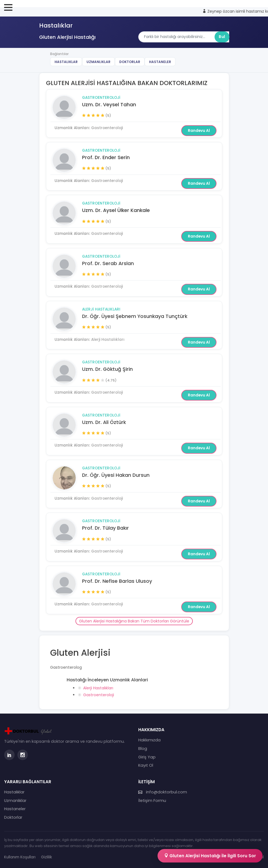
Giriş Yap (147, 757)
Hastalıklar (66, 62)
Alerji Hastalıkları (101, 309)
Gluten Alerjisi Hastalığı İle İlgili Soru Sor (210, 856)
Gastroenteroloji (101, 98)
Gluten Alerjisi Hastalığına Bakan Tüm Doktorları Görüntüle (134, 621)
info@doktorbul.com (163, 792)
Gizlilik (47, 857)
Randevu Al (199, 131)
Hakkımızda (149, 740)
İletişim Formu (152, 801)
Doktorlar (130, 62)
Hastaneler (160, 62)
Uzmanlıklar (98, 62)
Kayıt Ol (146, 765)
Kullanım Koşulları (20, 857)
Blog (143, 749)
